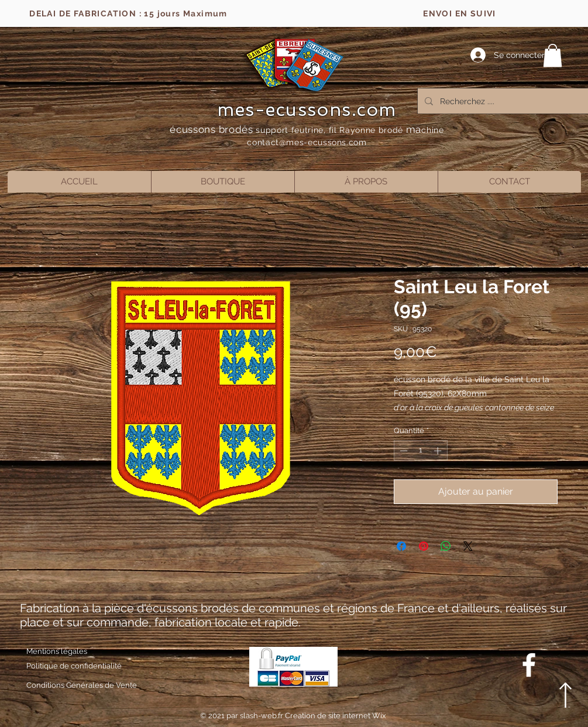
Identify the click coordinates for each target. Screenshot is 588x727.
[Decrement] (403, 451)
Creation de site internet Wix (336, 716)
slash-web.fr (262, 716)
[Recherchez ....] (505, 101)
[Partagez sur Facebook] (401, 546)
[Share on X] (468, 546)
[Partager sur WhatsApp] (446, 546)
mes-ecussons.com (307, 109)
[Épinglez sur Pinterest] (424, 546)
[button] (553, 55)
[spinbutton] (420, 451)
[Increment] (439, 451)
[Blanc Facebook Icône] (529, 665)
